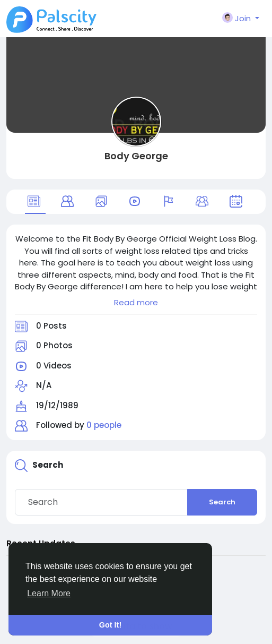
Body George (136, 156)
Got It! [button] (110, 625)
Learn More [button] (49, 593)
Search (222, 502)
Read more (136, 302)
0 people (104, 425)
